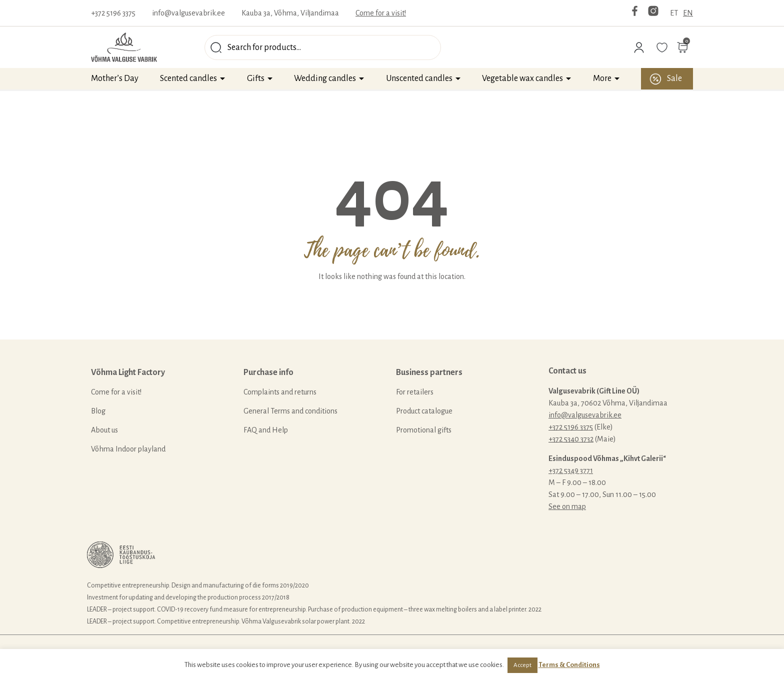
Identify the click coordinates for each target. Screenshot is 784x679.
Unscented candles (419, 78)
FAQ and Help (266, 430)
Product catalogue (424, 411)
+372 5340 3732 (571, 439)
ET (674, 13)
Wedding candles (325, 78)
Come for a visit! (381, 13)
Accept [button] (522, 665)
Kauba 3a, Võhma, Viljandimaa (290, 13)
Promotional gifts (424, 430)
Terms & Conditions (569, 665)
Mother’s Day (115, 78)
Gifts (256, 78)
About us (104, 430)
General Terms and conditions (290, 411)
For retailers (415, 392)
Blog (98, 411)
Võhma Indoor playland (128, 449)
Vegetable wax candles (522, 78)
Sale (674, 78)
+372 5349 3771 (571, 470)
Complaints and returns (280, 392)
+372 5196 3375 (113, 13)
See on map (567, 506)
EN (688, 13)
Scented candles (188, 78)
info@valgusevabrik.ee (188, 13)
